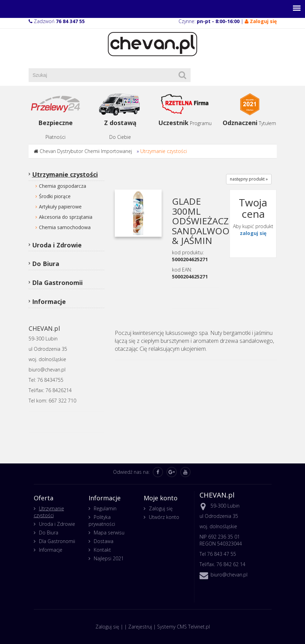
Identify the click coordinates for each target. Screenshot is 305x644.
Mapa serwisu (109, 533)
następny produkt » (249, 179)
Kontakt (102, 550)
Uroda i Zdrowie (57, 245)
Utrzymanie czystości (164, 151)
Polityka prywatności (102, 520)
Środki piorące (55, 196)
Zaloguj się (161, 508)
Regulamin (105, 508)
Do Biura (46, 264)
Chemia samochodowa (65, 227)
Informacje (49, 301)
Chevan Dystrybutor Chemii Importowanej (86, 151)
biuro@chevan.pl (229, 575)
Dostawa (104, 541)
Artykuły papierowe (60, 207)
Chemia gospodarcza (63, 186)
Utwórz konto (164, 517)
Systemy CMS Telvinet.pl (184, 627)
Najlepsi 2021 (109, 558)
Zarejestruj (140, 627)
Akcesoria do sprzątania (66, 217)
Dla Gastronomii (57, 283)
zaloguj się (253, 233)
